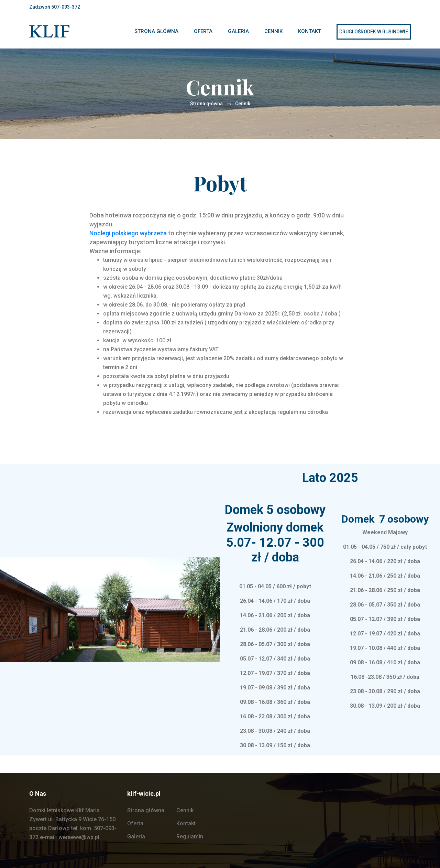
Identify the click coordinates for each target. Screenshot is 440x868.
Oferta (203, 31)
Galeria (238, 31)
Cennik (273, 31)
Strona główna (156, 31)
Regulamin (190, 837)
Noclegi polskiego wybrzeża (128, 233)
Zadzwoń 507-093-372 (55, 7)
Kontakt (310, 31)
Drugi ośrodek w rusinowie (374, 32)
